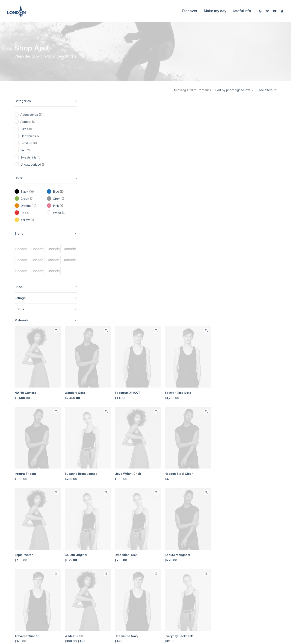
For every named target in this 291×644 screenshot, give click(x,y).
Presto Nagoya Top (247, 471)
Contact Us (173, 590)
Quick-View (130, 104)
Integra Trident (102, 239)
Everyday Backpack (247, 394)
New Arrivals (135, 583)
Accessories (135, 576)
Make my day (215, 11)
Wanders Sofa (149, 162)
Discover (190, 11)
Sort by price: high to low (233, 90)
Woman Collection (139, 562)
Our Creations (175, 562)
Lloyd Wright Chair (199, 239)
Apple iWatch (101, 317)
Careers (171, 583)
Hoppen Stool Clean (247, 239)
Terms (209, 576)
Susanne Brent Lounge (155, 239)
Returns (210, 569)
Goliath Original (150, 317)
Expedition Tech (197, 317)
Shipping (211, 562)
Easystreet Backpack (106, 471)
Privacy (210, 583)
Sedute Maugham (246, 317)
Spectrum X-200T (199, 162)
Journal (171, 576)
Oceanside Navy (198, 394)
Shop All (132, 554)
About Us (172, 554)
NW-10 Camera (102, 162)
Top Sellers (134, 604)
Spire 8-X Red (149, 471)
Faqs (209, 554)
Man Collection (137, 569)
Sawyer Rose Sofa (246, 162)
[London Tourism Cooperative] (16, 11)
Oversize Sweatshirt (200, 471)
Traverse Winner (103, 394)
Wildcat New (148, 394)
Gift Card (133, 597)
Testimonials (174, 569)
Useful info (242, 11)
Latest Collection (138, 590)
